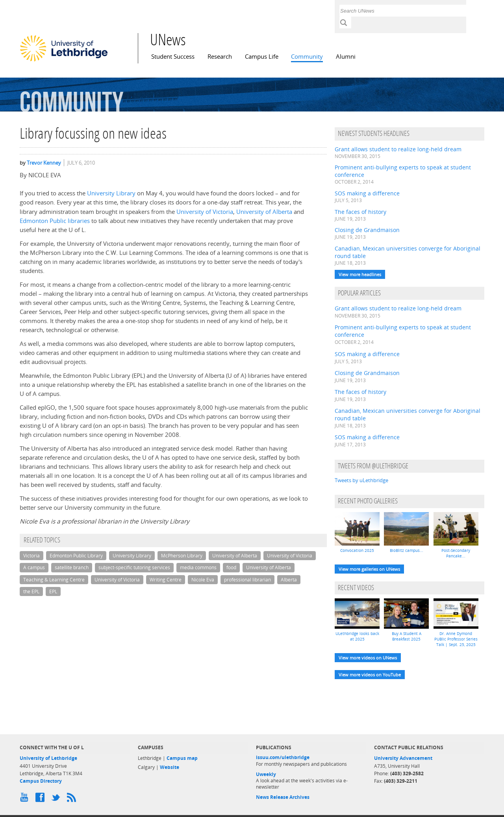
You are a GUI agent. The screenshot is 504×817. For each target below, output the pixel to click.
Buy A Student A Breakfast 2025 (407, 636)
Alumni (346, 57)
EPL (53, 591)
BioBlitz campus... (407, 550)
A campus (34, 567)
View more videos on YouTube (370, 675)
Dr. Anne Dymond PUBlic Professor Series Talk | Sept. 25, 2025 (456, 639)
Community (307, 57)
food (231, 567)
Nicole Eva (203, 580)
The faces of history (360, 212)
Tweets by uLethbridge (361, 480)
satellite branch (72, 567)
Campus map (182, 758)
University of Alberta (264, 212)
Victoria (31, 556)
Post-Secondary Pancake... (456, 553)
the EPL (31, 591)
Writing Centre (166, 580)
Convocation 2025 (357, 550)
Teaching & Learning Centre (54, 580)
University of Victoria (205, 212)
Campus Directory (41, 781)
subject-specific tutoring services (134, 567)
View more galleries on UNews (369, 569)
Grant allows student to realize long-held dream (398, 149)
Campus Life (262, 57)
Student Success (173, 57)
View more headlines (360, 274)
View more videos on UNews (368, 658)
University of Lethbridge (48, 758)
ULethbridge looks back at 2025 (357, 636)
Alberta (289, 580)
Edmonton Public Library (76, 556)
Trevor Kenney (44, 163)
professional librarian (247, 580)
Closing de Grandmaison (367, 230)
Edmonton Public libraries (55, 221)
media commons (198, 567)
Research (220, 57)
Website (170, 767)
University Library (111, 193)
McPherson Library (182, 556)
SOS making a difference (367, 193)
